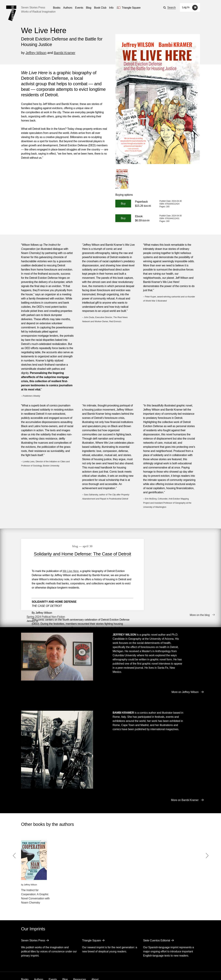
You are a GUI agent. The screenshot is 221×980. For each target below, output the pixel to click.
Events (53, 963)
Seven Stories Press (33, 7)
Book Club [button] (100, 8)
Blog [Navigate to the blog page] (89, 8)
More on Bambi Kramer (185, 783)
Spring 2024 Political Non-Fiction (168, 545)
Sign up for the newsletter (69, 972)
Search (172, 7)
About (95, 963)
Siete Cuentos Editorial (157, 924)
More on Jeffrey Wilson (185, 675)
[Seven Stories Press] (11, 13)
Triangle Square (91, 924)
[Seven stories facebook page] (31, 972)
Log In (186, 7)
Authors (39, 963)
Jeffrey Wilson (36, 53)
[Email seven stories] (23, 972)
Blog (65, 963)
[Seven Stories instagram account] (47, 972)
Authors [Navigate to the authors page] (68, 8)
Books (25, 963)
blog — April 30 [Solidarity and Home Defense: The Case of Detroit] (80, 546)
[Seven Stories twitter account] (39, 972)
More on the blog (200, 601)
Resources (80, 963)
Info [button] (111, 8)
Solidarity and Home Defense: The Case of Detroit (80, 557)
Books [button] (57, 8)
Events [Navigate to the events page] (79, 8)
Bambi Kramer (65, 53)
